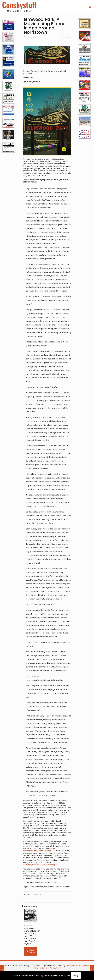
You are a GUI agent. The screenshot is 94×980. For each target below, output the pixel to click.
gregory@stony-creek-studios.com (40, 851)
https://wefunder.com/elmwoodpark (48, 680)
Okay (76, 976)
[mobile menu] (90, 7)
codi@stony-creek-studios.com (43, 637)
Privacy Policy (56, 968)
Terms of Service (41, 968)
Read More (65, 975)
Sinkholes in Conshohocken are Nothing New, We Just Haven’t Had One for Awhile (32, 936)
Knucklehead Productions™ (77, 966)
